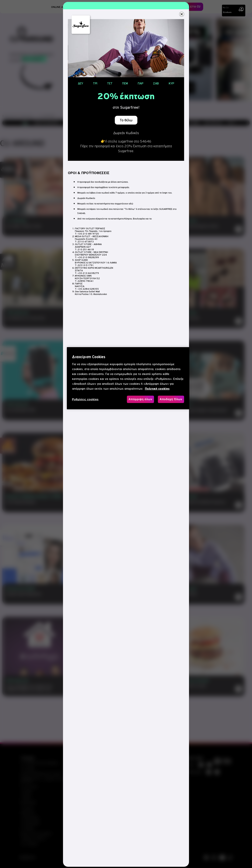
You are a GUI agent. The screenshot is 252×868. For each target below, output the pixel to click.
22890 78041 (86, 281)
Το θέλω (126, 120)
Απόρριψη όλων (140, 399)
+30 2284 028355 (88, 289)
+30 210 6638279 (88, 273)
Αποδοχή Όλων (171, 399)
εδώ (131, 204)
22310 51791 (86, 265)
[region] (128, 378)
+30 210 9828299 (88, 257)
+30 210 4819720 (88, 234)
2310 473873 (86, 242)
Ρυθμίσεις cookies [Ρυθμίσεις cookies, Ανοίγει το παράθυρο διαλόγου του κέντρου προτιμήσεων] (85, 399)
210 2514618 (86, 249)
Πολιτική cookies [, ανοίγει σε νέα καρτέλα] (157, 389)
